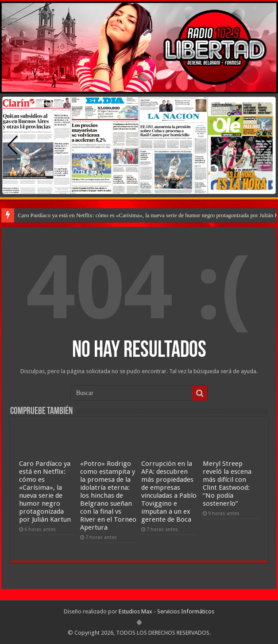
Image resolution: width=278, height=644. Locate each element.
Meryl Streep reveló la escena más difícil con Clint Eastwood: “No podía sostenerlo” (227, 484)
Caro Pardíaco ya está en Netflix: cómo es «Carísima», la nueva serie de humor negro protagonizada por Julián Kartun (45, 492)
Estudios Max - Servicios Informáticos (166, 611)
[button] (265, 145)
